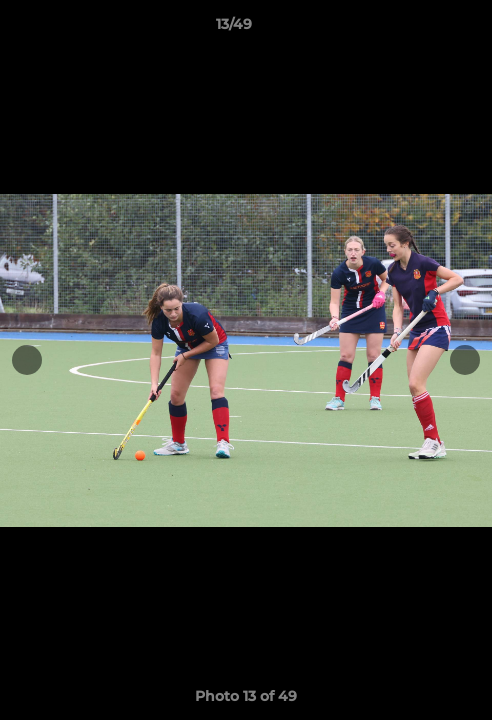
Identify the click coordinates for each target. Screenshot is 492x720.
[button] (420, 29)
